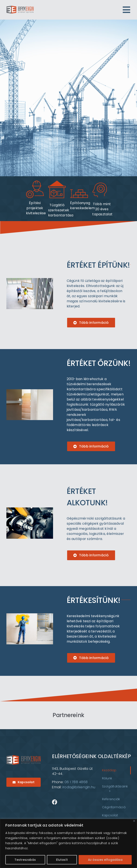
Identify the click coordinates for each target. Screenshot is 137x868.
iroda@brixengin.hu (79, 787)
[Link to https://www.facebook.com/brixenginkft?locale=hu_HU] (55, 802)
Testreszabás (25, 860)
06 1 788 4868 (76, 782)
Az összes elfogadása (105, 860)
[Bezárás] (134, 821)
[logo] (20, 7)
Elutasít (62, 860)
